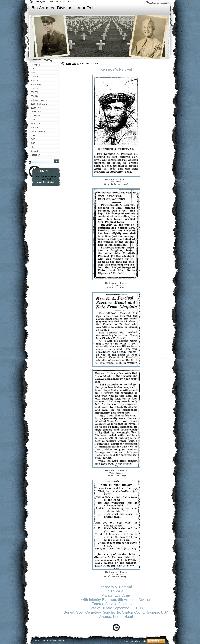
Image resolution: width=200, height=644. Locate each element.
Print (72, 1)
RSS (64, 1)
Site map (54, 1)
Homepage (71, 64)
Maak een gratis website (135, 641)
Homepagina (39, 1)
